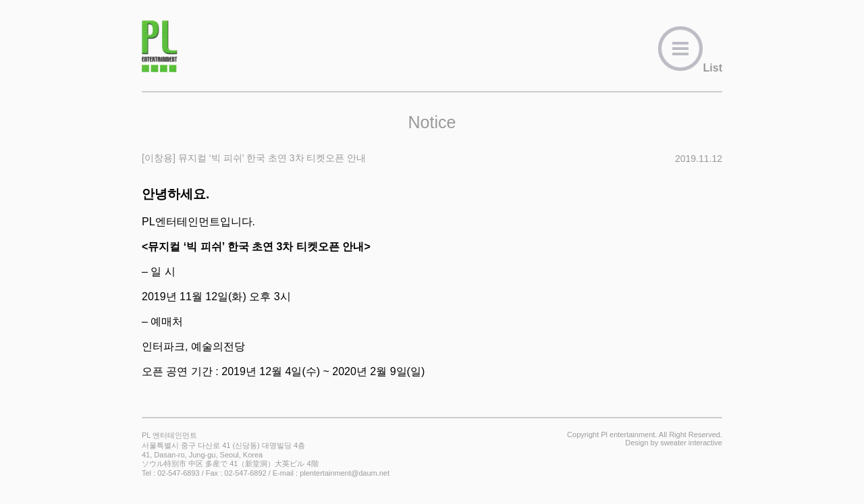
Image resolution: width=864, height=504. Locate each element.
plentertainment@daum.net (345, 473)
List (690, 68)
